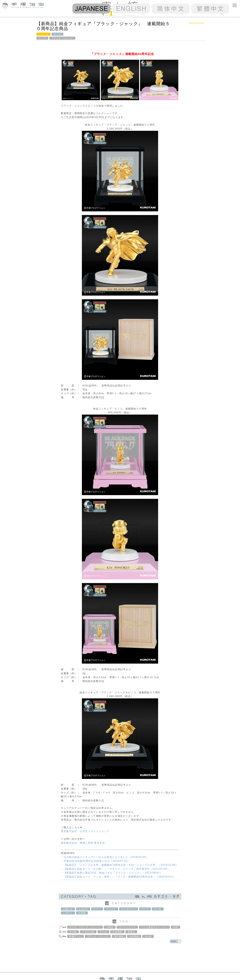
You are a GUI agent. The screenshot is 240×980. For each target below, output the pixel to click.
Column (130, 13)
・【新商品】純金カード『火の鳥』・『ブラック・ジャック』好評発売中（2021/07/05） (115, 869)
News (109, 13)
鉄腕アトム (75, 936)
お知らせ (68, 909)
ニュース (43, 34)
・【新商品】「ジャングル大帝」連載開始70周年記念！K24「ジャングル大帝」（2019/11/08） (120, 865)
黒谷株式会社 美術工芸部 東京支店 (83, 843)
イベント (111, 909)
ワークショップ (127, 927)
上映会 (110, 927)
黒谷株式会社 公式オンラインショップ (85, 831)
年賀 (175, 927)
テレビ (103, 932)
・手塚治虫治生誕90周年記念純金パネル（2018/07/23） (95, 861)
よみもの (83, 909)
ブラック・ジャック (62, 38)
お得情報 (117, 932)
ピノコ (42, 38)
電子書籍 (119, 936)
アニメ (97, 909)
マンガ (158, 909)
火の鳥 (73, 932)
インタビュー (129, 909)
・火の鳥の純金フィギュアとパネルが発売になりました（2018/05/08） (105, 857)
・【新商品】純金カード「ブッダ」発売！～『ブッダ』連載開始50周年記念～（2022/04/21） (118, 877)
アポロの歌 (88, 932)
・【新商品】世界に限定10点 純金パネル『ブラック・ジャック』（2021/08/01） (112, 873)
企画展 (82, 913)
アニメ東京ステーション (154, 927)
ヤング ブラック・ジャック (85, 927)
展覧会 (131, 932)
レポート (68, 913)
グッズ (57, 34)
